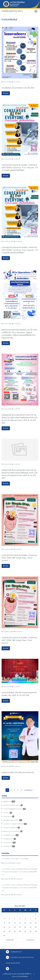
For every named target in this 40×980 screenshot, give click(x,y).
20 (25, 927)
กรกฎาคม (31, 940)
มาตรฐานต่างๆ (9, 816)
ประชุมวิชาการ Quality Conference (15, 824)
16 (4, 927)
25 (15, 931)
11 (15, 923)
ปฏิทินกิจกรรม (9, 801)
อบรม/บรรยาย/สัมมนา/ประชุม (13, 805)
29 (36, 931)
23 (4, 931)
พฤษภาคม (10, 940)
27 (25, 931)
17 (9, 927)
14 (31, 923)
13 (25, 923)
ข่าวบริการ (8, 813)
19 (20, 927)
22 (36, 927)
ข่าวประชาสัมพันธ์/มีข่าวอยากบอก (14, 809)
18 (15, 927)
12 (20, 923)
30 (4, 936)
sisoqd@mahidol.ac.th (14, 952)
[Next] (29, 790)
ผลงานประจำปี (9, 846)
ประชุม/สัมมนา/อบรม (11, 835)
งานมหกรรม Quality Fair (12, 828)
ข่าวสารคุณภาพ (9, 843)
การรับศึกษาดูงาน (10, 839)
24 (9, 931)
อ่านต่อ (6, 93)
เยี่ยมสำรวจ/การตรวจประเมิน (13, 831)
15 (36, 923)
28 (31, 931)
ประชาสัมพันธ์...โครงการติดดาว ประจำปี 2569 (15, 859)
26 (20, 931)
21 (31, 927)
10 (9, 923)
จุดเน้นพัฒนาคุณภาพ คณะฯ (13, 820)
